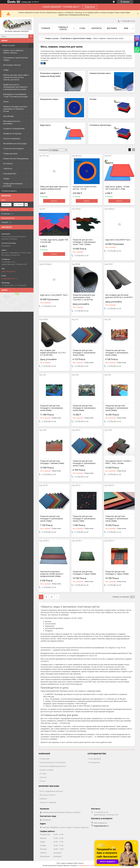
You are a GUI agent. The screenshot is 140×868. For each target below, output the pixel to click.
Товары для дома (10, 153)
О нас (82, 28)
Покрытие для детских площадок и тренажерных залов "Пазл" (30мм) (84, 242)
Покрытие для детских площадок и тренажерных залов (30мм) (52, 408)
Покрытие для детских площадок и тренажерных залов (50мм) (117, 408)
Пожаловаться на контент (88, 866)
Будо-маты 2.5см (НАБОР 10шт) (54, 295)
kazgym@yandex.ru (9, 278)
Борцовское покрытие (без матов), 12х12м (85, 188)
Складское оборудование (14, 128)
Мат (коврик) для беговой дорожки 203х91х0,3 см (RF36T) (119, 296)
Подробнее (90, 7)
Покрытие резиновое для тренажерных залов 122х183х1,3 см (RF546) (84, 297)
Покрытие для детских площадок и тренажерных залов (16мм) (52, 519)
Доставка (112, 28)
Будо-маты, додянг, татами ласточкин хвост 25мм (117, 188)
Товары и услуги (8, 45)
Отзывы (43, 774)
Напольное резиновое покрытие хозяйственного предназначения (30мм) (52, 574)
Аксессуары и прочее (12, 65)
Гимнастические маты (100, 73)
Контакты (97, 28)
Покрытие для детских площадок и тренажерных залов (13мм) (84, 519)
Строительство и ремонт (14, 148)
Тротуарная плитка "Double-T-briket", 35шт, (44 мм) (119, 462)
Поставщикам (94, 762)
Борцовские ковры (49, 99)
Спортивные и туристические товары (16, 59)
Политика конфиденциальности (53, 766)
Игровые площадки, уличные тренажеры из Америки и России (15, 109)
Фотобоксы (8, 163)
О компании (45, 759)
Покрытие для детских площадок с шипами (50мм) (52, 462)
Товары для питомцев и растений (13, 185)
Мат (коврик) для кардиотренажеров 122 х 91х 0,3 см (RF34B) (53, 353)
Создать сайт (26, 2)
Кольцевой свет (10, 173)
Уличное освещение (12, 138)
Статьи (43, 781)
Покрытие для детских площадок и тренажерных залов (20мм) (117, 353)
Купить (54, 201)
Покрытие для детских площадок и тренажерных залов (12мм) (84, 463)
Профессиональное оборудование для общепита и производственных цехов (15, 87)
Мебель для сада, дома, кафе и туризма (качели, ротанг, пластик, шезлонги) (16, 77)
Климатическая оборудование (16, 158)
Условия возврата (9, 191)
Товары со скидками (48, 802)
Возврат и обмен (47, 770)
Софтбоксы (8, 168)
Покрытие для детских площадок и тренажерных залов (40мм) (84, 408)
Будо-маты (45, 125)
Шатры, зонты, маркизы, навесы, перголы (13, 51)
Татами (93, 99)
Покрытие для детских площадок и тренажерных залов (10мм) (84, 353)
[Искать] (31, 36)
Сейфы (6, 70)
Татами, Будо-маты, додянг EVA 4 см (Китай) (54, 241)
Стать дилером (95, 759)
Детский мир (8, 116)
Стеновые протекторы (100, 125)
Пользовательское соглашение (53, 762)
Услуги (6, 102)
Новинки (43, 799)
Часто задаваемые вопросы (51, 791)
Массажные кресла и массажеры (12, 122)
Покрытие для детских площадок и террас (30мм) (84, 573)
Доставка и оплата (47, 795)
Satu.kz (81, 863)
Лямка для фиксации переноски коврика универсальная (54, 188)
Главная (46, 28)
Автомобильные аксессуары (15, 143)
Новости (43, 777)
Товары (6, 179)
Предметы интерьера (12, 133)
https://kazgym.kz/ (9, 271)
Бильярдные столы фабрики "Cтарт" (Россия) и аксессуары (16, 95)
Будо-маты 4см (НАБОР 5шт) (118, 240)
